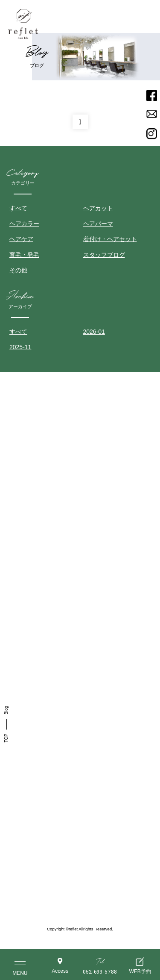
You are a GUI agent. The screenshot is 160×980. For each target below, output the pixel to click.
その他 (18, 270)
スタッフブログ (104, 255)
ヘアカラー (24, 224)
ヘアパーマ (98, 224)
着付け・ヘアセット (110, 239)
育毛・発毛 (24, 255)
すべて (18, 208)
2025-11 (20, 347)
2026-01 (94, 332)
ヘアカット (98, 208)
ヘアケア (21, 239)
